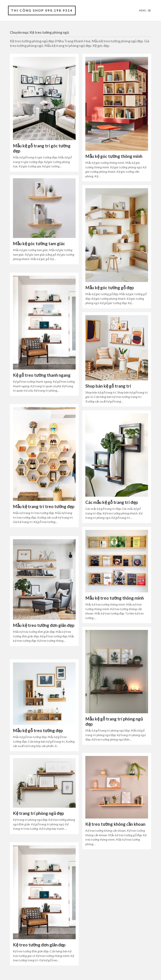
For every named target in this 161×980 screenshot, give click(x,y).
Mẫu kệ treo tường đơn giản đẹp (44, 625)
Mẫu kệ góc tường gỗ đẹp (109, 288)
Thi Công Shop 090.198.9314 (42, 10)
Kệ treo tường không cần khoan (115, 824)
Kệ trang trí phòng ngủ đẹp (38, 813)
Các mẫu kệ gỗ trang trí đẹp (111, 502)
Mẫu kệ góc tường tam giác (39, 244)
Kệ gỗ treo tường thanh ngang (42, 375)
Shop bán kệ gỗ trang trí (108, 386)
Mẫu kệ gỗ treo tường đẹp (38, 731)
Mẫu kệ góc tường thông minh (114, 156)
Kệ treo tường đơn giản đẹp (39, 945)
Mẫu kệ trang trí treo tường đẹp (44, 506)
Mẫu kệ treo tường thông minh (115, 598)
